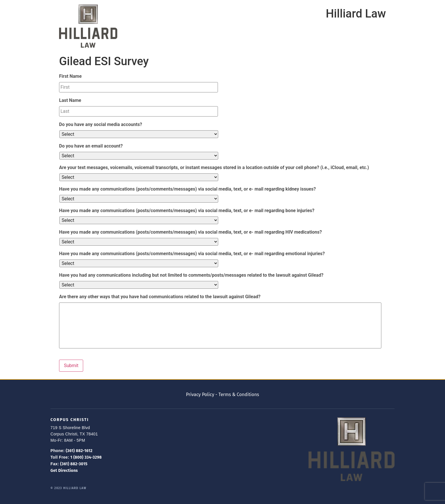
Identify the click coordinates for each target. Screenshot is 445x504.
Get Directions (64, 471)
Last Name (70, 100)
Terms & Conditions (239, 395)
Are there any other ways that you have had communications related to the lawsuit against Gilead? (160, 297)
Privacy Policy (200, 395)
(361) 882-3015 (73, 464)
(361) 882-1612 (79, 451)
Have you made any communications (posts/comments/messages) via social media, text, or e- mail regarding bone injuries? (187, 211)
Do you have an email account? (91, 146)
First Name (70, 76)
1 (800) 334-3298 (85, 457)
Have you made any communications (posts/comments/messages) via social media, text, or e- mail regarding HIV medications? (190, 232)
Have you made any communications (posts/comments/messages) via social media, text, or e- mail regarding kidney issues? (187, 189)
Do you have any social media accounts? (101, 124)
